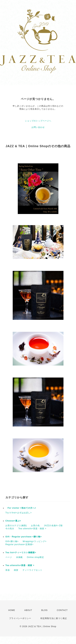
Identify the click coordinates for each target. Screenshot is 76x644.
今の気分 (10, 529)
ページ (9, 557)
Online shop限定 (35, 557)
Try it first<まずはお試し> (19, 513)
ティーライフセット (32, 570)
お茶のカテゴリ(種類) (16, 526)
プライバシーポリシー (20, 618)
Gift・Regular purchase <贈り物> (24, 537)
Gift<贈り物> (12, 541)
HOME (12, 610)
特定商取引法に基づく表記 (54, 618)
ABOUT (28, 610)
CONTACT (62, 610)
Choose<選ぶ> (13, 521)
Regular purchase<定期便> (19, 544)
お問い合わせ (38, 127)
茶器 (8, 570)
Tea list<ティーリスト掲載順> (21, 553)
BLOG (44, 610)
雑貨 (16, 570)
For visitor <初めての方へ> (21, 508)
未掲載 (19, 557)
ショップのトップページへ (38, 121)
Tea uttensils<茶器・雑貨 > (32, 529)
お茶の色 (35, 526)
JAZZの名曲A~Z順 (53, 526)
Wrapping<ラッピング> (35, 541)
